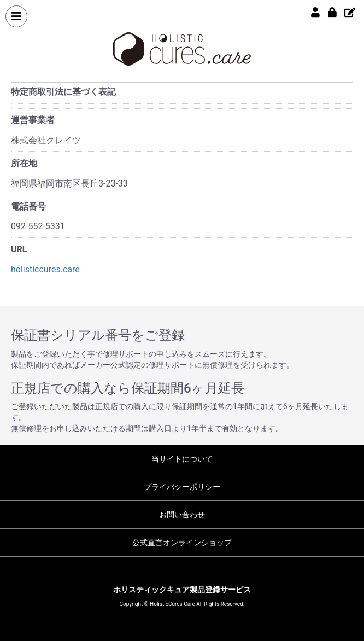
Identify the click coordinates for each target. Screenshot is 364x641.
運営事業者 (33, 120)
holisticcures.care (45, 269)
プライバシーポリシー (182, 487)
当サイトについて (182, 459)
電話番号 (28, 206)
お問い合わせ (182, 515)
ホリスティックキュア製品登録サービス (182, 590)
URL (19, 249)
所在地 (24, 163)
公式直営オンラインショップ (182, 543)
